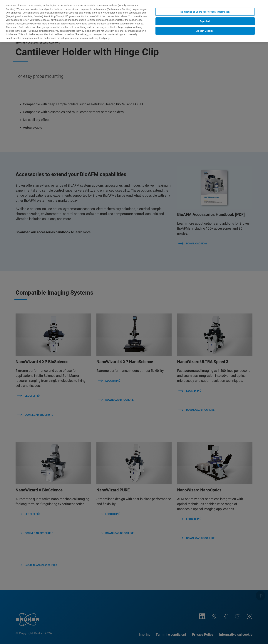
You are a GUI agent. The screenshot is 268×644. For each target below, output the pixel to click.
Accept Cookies (205, 31)
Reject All (205, 21)
